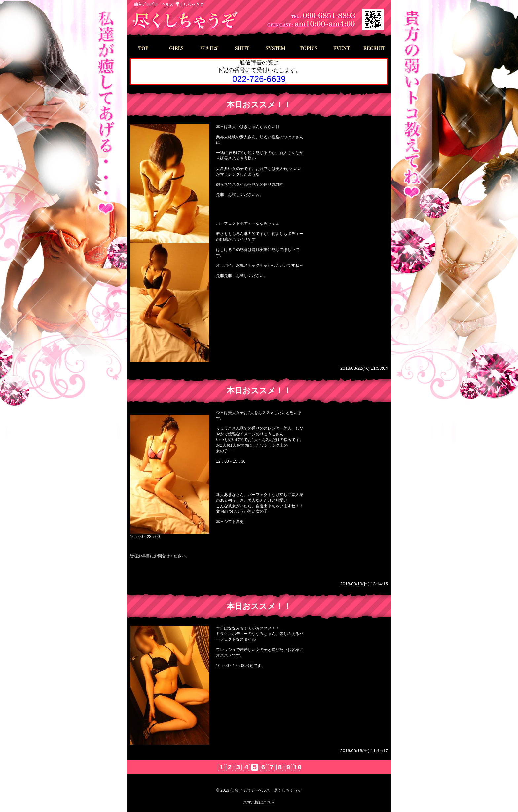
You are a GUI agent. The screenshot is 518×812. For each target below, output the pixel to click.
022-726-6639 (259, 79)
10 (297, 767)
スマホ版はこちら (259, 802)
